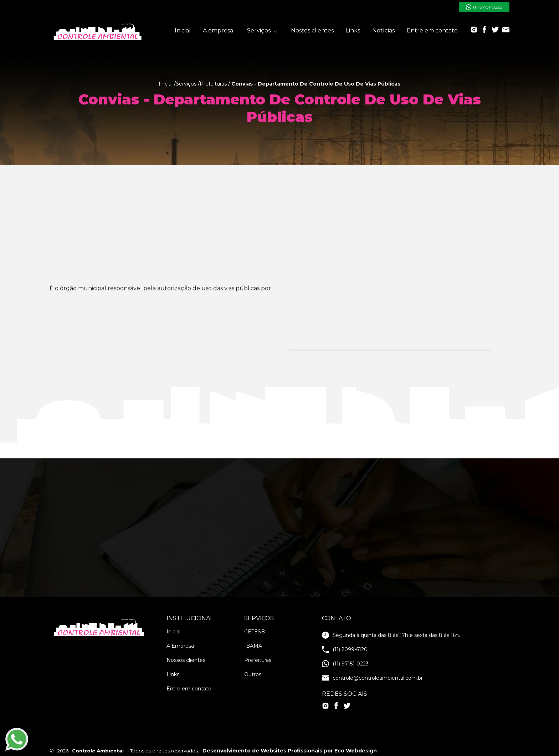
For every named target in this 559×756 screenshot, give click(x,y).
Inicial (183, 30)
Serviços (262, 30)
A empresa (218, 30)
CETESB (255, 632)
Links (353, 30)
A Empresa (180, 646)
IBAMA (253, 646)
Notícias (383, 30)
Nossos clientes (312, 30)
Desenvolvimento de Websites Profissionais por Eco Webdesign (290, 751)
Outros (253, 674)
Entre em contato (432, 30)
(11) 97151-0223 (484, 7)
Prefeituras (258, 660)
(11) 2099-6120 (345, 649)
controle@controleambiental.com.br (372, 678)
